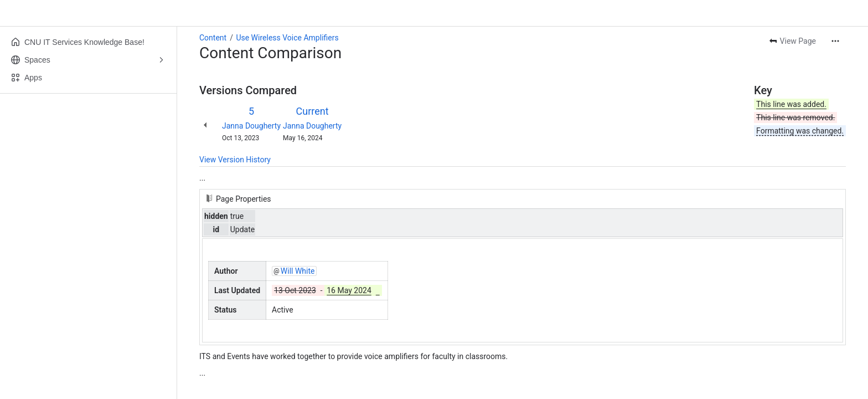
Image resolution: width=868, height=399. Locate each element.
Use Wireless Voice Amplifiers (287, 38)
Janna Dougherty (251, 126)
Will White (298, 271)
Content (213, 38)
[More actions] (835, 41)
